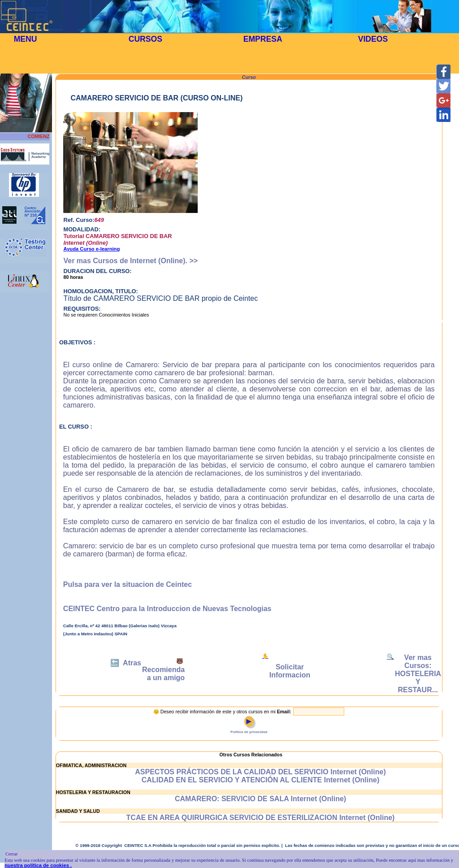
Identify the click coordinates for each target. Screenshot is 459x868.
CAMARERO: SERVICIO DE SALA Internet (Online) (260, 799)
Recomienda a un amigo (163, 674)
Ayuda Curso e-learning (91, 249)
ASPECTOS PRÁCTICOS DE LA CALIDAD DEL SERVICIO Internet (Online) (260, 772)
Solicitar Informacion (290, 671)
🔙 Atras (126, 663)
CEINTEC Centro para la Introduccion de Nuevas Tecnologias (167, 609)
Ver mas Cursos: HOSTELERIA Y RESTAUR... (418, 674)
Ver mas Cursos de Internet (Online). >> (130, 261)
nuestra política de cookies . (38, 865)
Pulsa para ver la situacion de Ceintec (128, 584)
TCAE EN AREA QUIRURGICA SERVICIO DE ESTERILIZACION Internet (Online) (261, 818)
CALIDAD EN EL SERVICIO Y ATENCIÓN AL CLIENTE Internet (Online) (260, 780)
